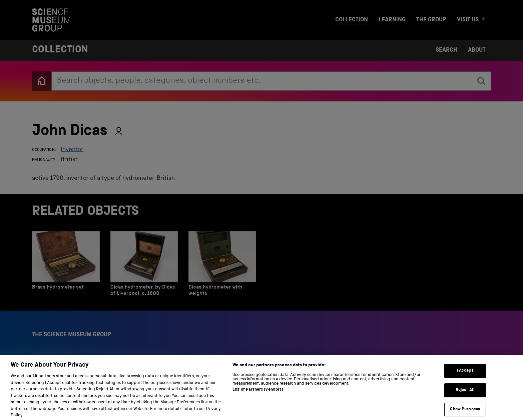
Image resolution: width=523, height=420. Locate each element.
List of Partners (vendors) (258, 394)
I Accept (465, 375)
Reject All (465, 394)
